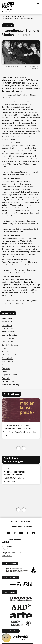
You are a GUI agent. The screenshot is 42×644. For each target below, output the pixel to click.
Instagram (15, 533)
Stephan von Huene (9, 375)
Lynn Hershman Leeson (11, 335)
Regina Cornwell (8, 381)
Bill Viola (5, 351)
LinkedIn (34, 533)
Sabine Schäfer (7, 361)
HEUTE (6, 638)
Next (24, 448)
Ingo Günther (7, 325)
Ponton (5, 365)
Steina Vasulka (7, 342)
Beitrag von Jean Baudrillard (27, 229)
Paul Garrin (6, 368)
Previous (18, 448)
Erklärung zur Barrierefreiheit (21, 526)
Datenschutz (26, 521)
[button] (21, 52)
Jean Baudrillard (8, 328)
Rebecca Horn (7, 371)
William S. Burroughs (10, 355)
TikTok (27, 533)
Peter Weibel (7, 322)
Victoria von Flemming (10, 385)
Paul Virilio (6, 378)
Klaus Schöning (8, 358)
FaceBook (9, 533)
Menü (38, 4)
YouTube (21, 533)
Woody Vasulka (8, 338)
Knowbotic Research (10, 345)
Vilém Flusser (7, 318)
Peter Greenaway (8, 332)
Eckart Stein (6, 348)
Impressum (15, 521)
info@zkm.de (7, 555)
